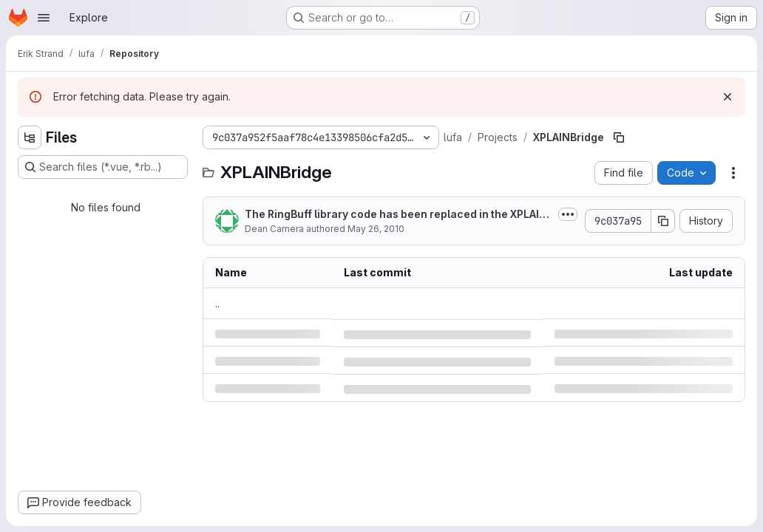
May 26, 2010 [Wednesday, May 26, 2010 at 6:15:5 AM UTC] (376, 229)
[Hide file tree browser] (30, 137)
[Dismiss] (728, 97)
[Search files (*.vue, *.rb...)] (103, 167)
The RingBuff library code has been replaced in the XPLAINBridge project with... (396, 215)
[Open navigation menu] (44, 18)
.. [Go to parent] (217, 303)
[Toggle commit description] (568, 214)
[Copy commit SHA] (663, 221)
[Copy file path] (619, 137)
